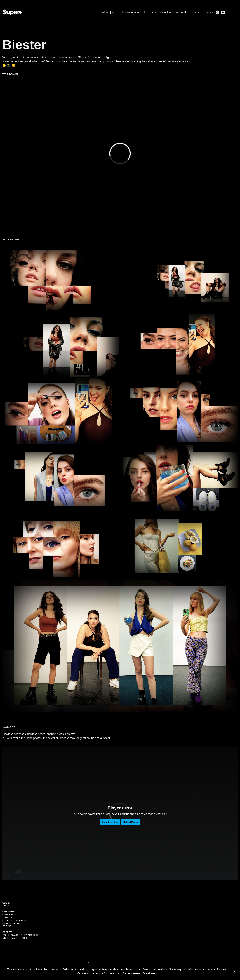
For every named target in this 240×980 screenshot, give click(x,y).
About (195, 12)
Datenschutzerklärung (78, 969)
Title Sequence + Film (134, 12)
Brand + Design (161, 12)
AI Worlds (181, 12)
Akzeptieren (131, 973)
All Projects (109, 12)
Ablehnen (150, 973)
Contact (208, 12)
